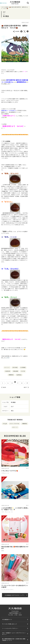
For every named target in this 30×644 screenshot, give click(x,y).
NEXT (26, 387)
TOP (3, 7)
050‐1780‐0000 (16, 615)
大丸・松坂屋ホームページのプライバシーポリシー (14, 634)
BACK (4, 387)
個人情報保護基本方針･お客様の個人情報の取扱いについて (14, 639)
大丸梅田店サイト (7, 619)
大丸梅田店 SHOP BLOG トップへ (16, 595)
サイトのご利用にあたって (10, 624)
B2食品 (7, 7)
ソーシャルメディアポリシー (10, 628)
